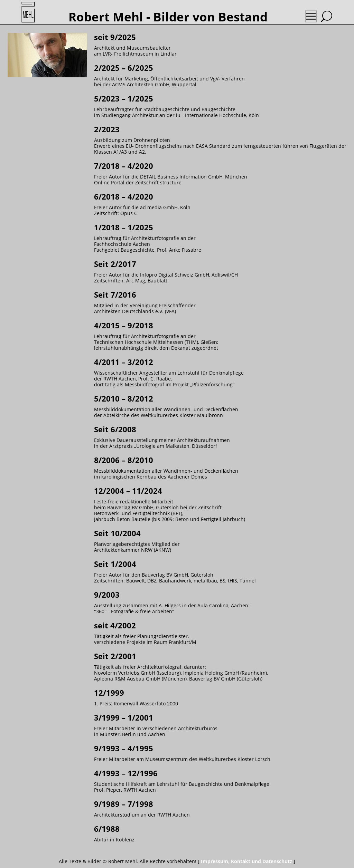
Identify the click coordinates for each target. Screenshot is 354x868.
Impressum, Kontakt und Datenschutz (246, 861)
